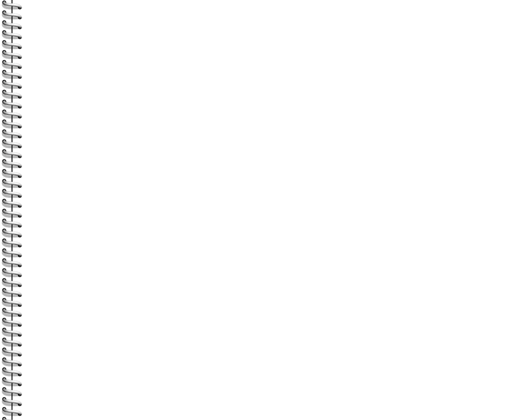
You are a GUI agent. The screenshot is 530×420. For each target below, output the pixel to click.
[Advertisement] (135, 140)
